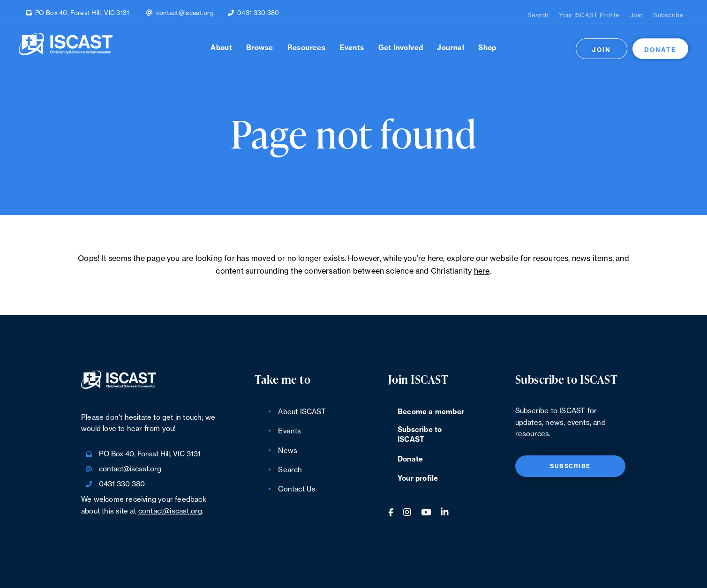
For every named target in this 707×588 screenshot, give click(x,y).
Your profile (418, 479)
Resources (307, 48)
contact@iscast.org (185, 13)
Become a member (431, 412)
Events (352, 48)
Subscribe (668, 15)
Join (636, 15)
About (221, 48)
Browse (259, 48)
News (288, 451)
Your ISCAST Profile (589, 15)
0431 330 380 (258, 13)
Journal (451, 48)
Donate (660, 50)
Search (538, 15)
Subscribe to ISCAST (420, 435)
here (482, 271)
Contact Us (297, 489)
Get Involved (401, 48)
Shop (487, 48)
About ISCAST (302, 412)
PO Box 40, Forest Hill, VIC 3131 (82, 13)
